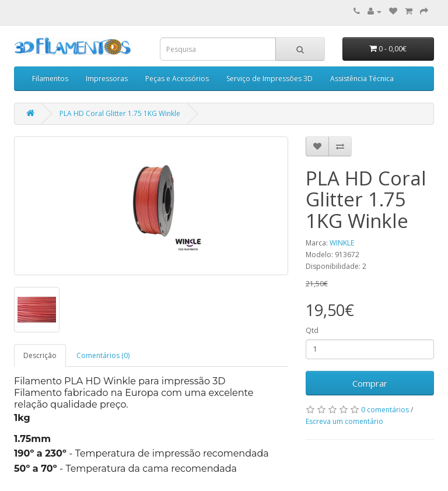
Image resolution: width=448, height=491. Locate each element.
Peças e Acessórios (177, 78)
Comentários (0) (103, 355)
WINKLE (342, 243)
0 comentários (385, 410)
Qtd (312, 330)
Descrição (40, 355)
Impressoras (107, 78)
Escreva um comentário (344, 421)
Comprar (370, 383)
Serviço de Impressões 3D (269, 78)
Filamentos (50, 78)
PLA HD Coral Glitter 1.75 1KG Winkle (120, 113)
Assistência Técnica (362, 78)
